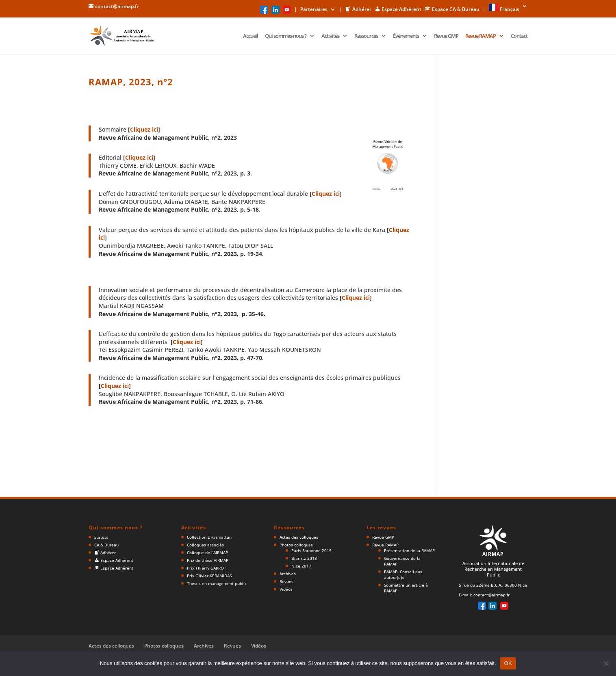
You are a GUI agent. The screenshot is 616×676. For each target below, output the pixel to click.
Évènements (406, 36)
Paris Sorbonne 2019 (311, 550)
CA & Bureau (106, 545)
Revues (286, 581)
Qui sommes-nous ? (286, 36)
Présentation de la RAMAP (409, 550)
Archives (288, 574)
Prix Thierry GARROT (207, 568)
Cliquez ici (144, 129)
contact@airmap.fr (491, 595)
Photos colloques (296, 545)
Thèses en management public (217, 583)
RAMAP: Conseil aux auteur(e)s (403, 574)
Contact (519, 36)
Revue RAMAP (480, 36)
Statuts (101, 537)
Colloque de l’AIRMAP (207, 552)
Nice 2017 (301, 566)
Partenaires (314, 10)
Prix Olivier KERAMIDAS (209, 576)
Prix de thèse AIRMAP (208, 560)
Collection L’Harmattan (209, 537)
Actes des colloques (299, 537)
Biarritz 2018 (304, 558)
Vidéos (286, 589)
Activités (330, 36)
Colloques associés (205, 545)
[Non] (606, 663)
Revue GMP (446, 36)
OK (508, 663)
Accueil (251, 36)
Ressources (366, 36)
